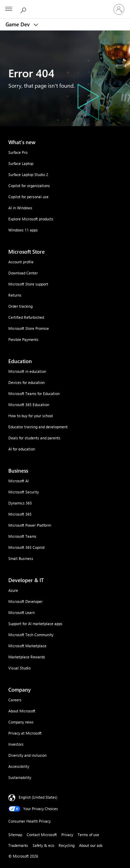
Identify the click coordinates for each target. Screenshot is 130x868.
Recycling (67, 845)
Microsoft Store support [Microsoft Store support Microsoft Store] (28, 284)
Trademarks (18, 845)
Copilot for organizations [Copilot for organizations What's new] (29, 186)
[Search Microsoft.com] (24, 9)
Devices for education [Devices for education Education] (27, 382)
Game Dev (18, 24)
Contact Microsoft (42, 835)
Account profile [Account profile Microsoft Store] (21, 262)
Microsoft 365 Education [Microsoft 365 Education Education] (29, 405)
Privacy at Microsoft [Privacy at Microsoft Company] (25, 733)
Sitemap (15, 835)
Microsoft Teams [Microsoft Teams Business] (22, 536)
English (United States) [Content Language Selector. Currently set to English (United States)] (38, 797)
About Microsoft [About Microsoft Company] (22, 711)
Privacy (67, 835)
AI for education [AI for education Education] (22, 449)
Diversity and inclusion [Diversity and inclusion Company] (27, 755)
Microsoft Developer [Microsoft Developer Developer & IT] (25, 601)
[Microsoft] (65, 5)
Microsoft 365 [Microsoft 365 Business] (20, 514)
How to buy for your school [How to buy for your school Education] (31, 416)
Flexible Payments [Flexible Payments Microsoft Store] (23, 339)
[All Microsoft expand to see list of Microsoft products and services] (9, 9)
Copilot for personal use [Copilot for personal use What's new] (28, 197)
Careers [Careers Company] (15, 700)
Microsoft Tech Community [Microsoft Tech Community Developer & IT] (31, 635)
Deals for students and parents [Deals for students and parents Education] (34, 438)
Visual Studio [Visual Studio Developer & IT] (19, 668)
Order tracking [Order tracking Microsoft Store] (20, 306)
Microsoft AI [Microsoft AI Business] (19, 481)
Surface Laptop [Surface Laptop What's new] (21, 163)
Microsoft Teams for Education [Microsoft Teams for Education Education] (34, 393)
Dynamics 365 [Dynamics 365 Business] (20, 503)
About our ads (91, 845)
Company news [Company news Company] (21, 722)
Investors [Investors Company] (16, 744)
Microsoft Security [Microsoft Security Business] (24, 492)
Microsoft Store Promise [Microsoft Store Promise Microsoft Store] (29, 328)
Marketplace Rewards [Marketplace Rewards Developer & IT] (27, 657)
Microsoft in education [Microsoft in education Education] (27, 371)
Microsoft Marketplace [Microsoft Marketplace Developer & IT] (27, 646)
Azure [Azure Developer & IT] (13, 590)
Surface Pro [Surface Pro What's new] (18, 152)
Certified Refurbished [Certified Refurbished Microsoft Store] (26, 317)
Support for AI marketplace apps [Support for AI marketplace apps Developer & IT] (35, 624)
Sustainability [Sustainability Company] (20, 777)
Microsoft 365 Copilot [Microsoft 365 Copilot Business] (27, 547)
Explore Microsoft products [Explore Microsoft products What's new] (31, 219)
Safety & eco (43, 845)
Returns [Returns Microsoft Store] (15, 295)
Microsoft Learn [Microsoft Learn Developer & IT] (21, 612)
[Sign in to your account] (119, 9)
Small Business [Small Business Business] (21, 558)
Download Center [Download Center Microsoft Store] (23, 273)
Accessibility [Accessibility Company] (19, 766)
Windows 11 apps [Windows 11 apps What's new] (23, 230)
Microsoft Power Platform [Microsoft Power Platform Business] (30, 525)
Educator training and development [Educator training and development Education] (38, 427)
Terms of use (88, 835)
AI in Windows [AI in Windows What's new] (20, 208)
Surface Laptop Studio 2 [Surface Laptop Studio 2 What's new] (28, 174)
